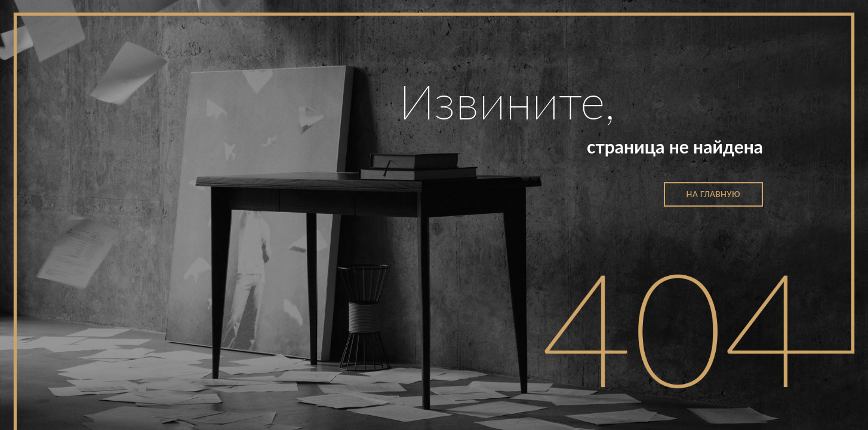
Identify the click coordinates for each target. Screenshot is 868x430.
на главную (713, 194)
